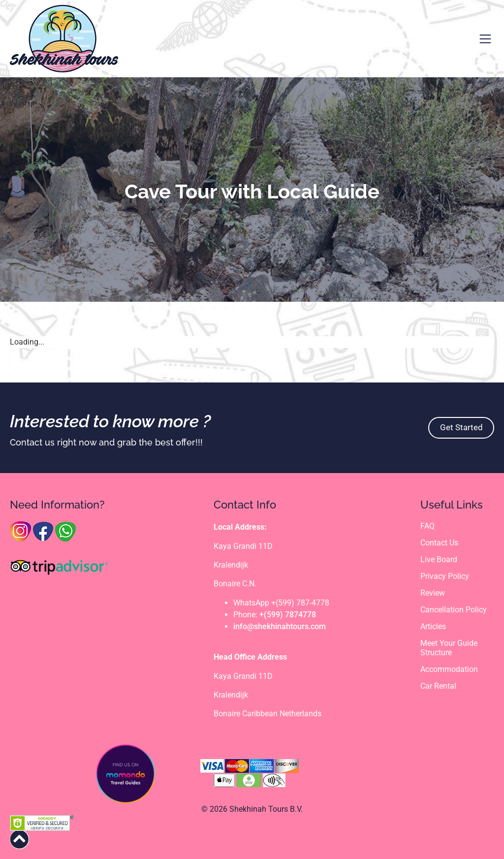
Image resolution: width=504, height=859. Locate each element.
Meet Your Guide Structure (449, 649)
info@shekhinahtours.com (280, 626)
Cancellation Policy (454, 610)
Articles (433, 627)
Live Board (439, 560)
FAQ (427, 526)
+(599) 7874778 (288, 615)
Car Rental (438, 687)
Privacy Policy (445, 577)
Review (433, 593)
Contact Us (439, 543)
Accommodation (449, 670)
